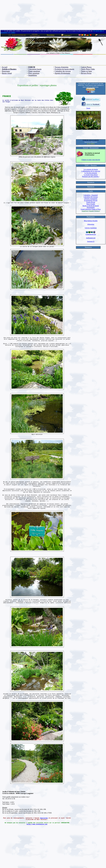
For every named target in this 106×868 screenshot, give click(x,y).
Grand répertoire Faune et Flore (91, 209)
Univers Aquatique (91, 228)
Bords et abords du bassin (91, 206)
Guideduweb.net (91, 234)
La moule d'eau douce (91, 175)
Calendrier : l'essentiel (91, 195)
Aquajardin (44, 818)
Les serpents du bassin (91, 169)
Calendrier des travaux (91, 197)
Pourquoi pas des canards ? (91, 176)
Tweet (88, 108)
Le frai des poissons (91, 173)
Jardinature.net (91, 238)
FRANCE (7, 96)
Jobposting (91, 224)
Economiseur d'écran (91, 200)
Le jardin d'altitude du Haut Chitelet (17, 100)
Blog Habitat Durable (91, 221)
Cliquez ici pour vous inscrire (91, 160)
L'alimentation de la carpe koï (91, 171)
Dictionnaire (91, 207)
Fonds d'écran (91, 202)
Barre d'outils (91, 204)
